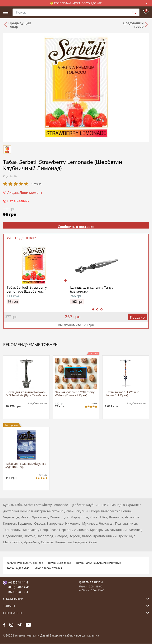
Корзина (146, 10)
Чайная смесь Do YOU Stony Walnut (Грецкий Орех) (75, 394)
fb (4, 625)
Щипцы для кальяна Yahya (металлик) (92, 289)
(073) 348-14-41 (19, 592)
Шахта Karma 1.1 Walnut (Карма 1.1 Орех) (122, 394)
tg (20, 625)
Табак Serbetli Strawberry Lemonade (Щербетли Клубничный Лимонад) (27, 289)
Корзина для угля (18, 568)
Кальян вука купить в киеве (25, 563)
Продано (137, 317)
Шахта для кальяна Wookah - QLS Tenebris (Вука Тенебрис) (26, 394)
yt (28, 625)
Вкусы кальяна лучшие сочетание (99, 563)
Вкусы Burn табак (60, 563)
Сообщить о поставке (76, 226)
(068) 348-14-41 (19, 582)
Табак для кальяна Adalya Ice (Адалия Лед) (26, 465)
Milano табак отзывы (48, 568)
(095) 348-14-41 (19, 587)
